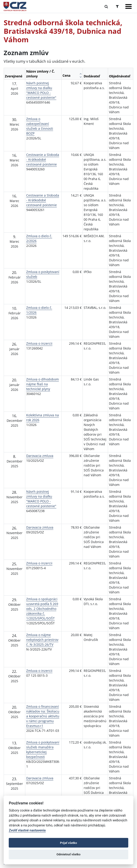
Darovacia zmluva (40, 456)
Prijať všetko (68, 843)
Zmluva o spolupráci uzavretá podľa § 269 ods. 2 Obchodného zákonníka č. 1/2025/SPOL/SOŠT (42, 609)
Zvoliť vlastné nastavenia (27, 830)
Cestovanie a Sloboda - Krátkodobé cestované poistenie (43, 159)
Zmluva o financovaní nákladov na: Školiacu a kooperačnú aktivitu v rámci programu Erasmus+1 (43, 716)
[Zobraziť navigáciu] (128, 6)
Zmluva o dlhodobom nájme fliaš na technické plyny (43, 384)
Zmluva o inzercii (39, 343)
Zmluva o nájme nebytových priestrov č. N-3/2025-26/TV (42, 640)
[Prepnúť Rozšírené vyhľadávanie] (117, 6)
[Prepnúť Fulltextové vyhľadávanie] (106, 6)
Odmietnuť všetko (68, 854)
